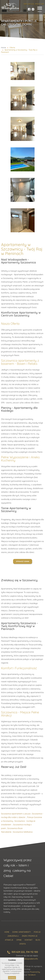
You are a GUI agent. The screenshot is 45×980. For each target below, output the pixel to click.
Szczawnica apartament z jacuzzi (16, 814)
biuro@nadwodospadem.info (25, 959)
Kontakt (29, 940)
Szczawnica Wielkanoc (23, 832)
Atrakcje (9, 940)
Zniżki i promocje (30, 936)
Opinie (19, 940)
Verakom (32, 975)
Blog (38, 940)
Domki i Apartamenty (22, 932)
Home (7, 932)
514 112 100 (40, 4)
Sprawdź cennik (23, 561)
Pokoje (37, 932)
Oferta (22, 944)
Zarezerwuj (13, 936)
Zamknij (12, 978)
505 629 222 (29, 4)
